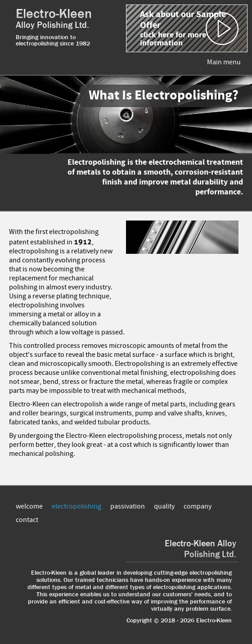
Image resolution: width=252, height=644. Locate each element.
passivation (128, 506)
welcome (29, 506)
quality (164, 506)
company (198, 506)
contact (27, 520)
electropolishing (76, 506)
